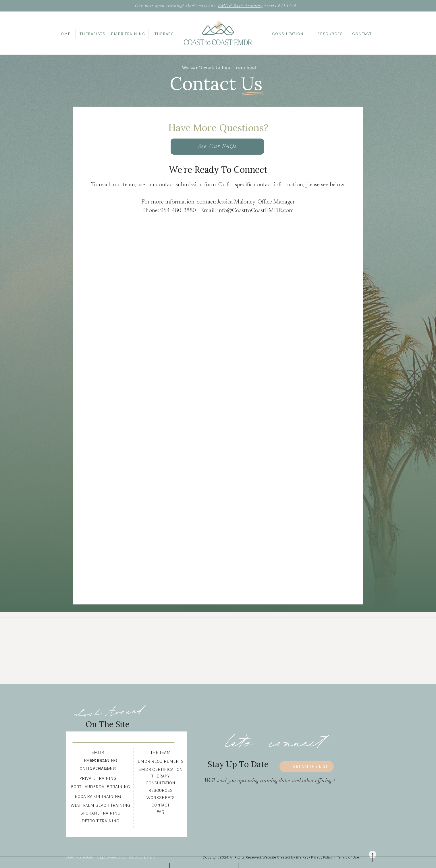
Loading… (222, 409)
